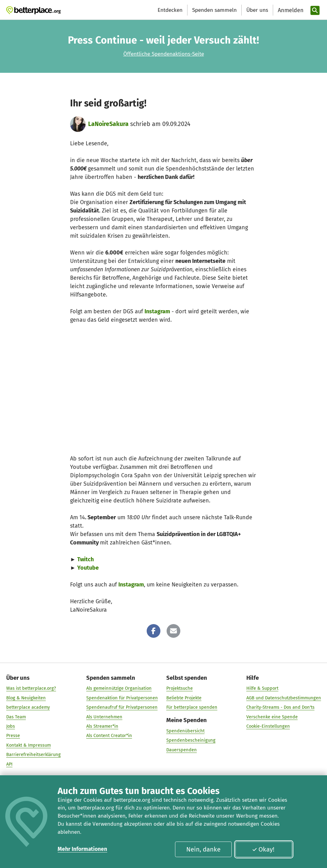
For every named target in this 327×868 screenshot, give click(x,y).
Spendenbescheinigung (191, 740)
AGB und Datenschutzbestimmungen (283, 698)
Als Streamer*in (102, 726)
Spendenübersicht (185, 730)
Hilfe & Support (262, 688)
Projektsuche (179, 688)
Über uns (257, 10)
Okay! (263, 849)
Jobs (11, 726)
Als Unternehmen (104, 716)
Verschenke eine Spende (272, 716)
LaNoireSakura (108, 124)
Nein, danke (203, 849)
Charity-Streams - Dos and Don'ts (280, 707)
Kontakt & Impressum (28, 745)
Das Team (16, 716)
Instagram (157, 311)
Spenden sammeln (214, 10)
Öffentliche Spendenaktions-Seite (164, 54)
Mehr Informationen (82, 849)
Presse (13, 735)
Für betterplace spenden (192, 707)
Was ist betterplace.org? (31, 688)
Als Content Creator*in (109, 735)
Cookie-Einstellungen (268, 726)
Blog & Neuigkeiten (26, 698)
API (9, 764)
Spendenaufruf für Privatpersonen (122, 707)
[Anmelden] (290, 10)
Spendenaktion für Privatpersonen (122, 698)
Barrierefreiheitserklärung (33, 754)
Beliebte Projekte (184, 698)
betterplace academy (28, 707)
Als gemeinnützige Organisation (119, 688)
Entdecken (170, 10)
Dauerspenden (181, 749)
